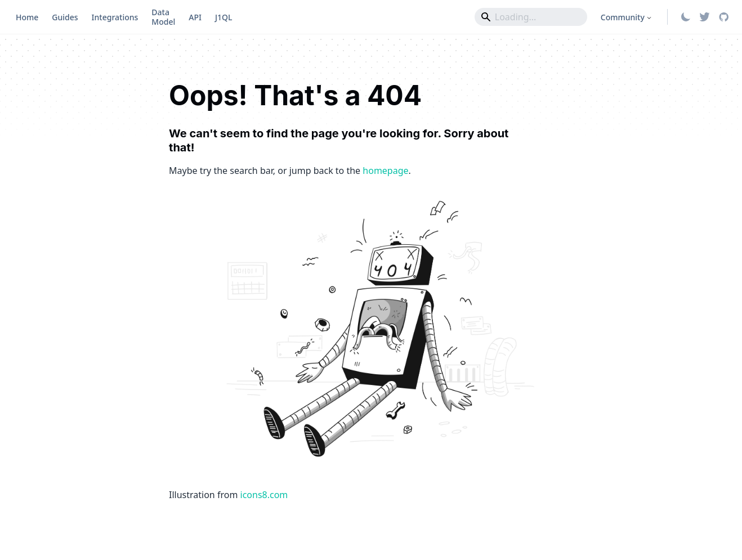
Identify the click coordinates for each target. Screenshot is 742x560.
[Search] (531, 17)
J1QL (224, 17)
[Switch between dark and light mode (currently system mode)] (686, 17)
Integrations (115, 17)
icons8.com (264, 495)
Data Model (163, 17)
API (195, 17)
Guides (65, 17)
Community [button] (623, 17)
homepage (385, 171)
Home (27, 17)
